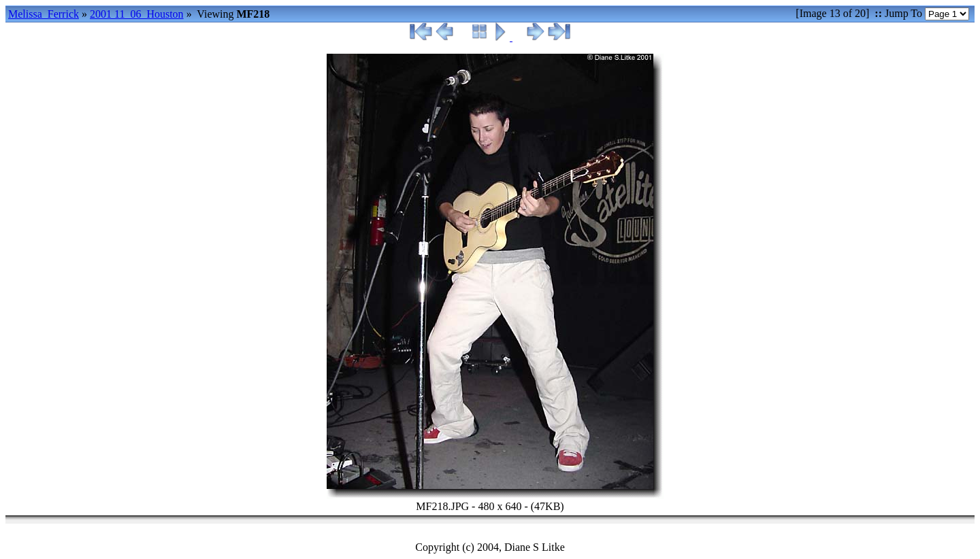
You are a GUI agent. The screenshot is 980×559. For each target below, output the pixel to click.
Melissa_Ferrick (44, 14)
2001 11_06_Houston (137, 14)
